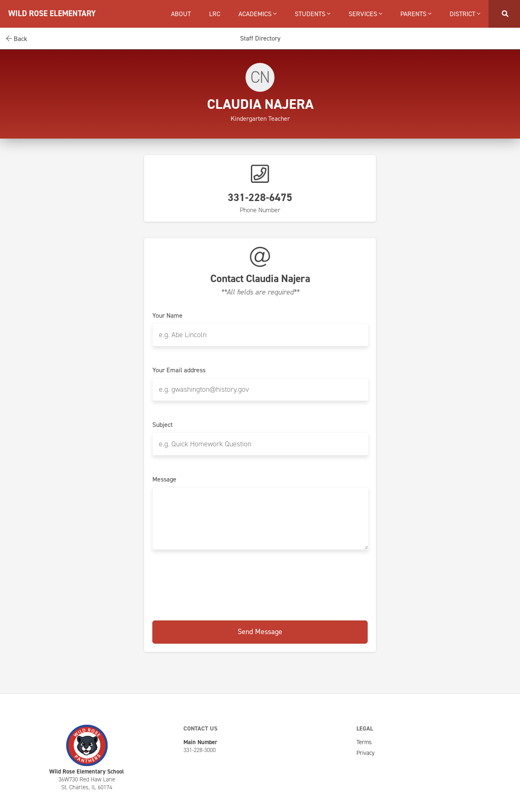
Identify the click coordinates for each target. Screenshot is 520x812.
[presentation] (260, 584)
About (181, 14)
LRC (215, 14)
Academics (258, 14)
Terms (364, 742)
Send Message (260, 632)
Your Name (167, 316)
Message (164, 479)
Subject (162, 425)
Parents (416, 14)
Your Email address (179, 370)
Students (313, 14)
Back (17, 39)
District (465, 14)
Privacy (366, 753)
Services (365, 14)
